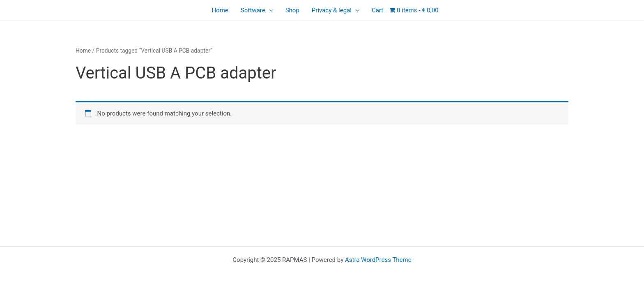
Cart (377, 10)
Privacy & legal (336, 10)
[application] (269, 10)
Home (220, 10)
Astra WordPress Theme (378, 260)
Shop (292, 10)
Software (257, 10)
